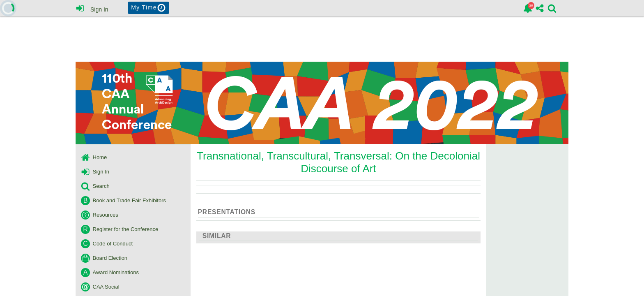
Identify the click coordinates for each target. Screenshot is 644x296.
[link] (528, 8)
